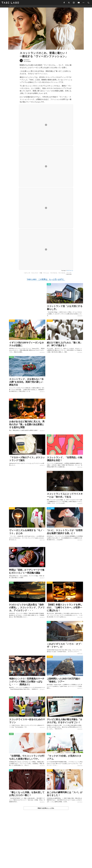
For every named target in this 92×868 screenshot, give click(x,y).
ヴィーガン (69, 273)
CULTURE (12, 436)
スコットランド (35, 273)
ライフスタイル (54, 273)
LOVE (11, 400)
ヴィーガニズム (62, 273)
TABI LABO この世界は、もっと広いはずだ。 (46, 280)
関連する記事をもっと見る (46, 809)
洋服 (41, 273)
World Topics (69, 275)
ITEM (49, 285)
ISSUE (11, 358)
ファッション (46, 273)
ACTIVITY (12, 321)
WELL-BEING (51, 509)
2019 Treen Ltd (70, 271)
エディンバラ (27, 273)
